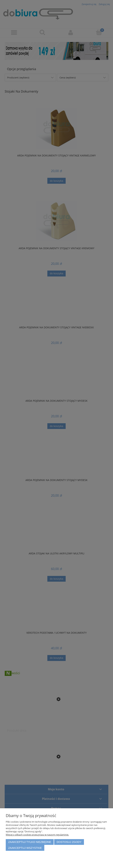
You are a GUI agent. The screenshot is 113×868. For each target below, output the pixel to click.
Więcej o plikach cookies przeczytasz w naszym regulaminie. (37, 835)
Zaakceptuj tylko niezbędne (30, 842)
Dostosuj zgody (69, 842)
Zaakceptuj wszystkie (25, 848)
